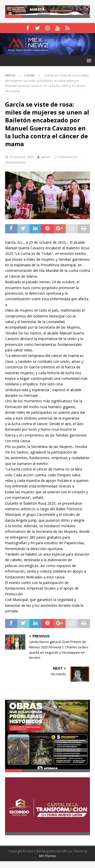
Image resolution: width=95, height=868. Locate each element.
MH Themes (48, 863)
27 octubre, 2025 (22, 157)
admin (46, 157)
